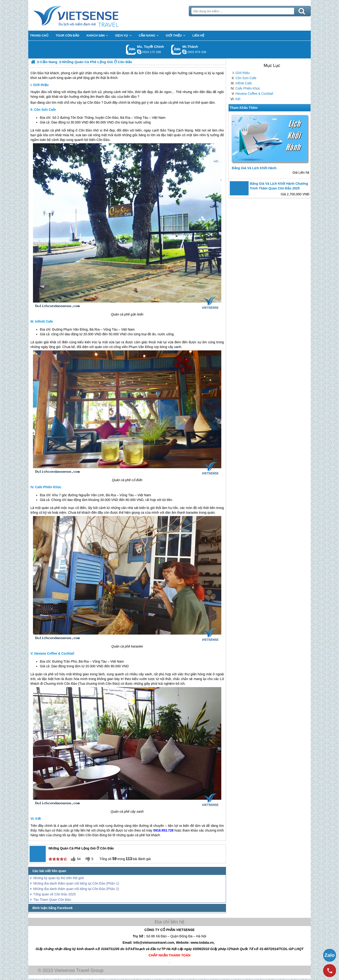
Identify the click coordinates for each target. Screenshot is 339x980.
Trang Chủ (88, 15)
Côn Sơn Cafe (246, 78)
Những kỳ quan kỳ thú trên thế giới (59, 878)
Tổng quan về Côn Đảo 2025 (54, 894)
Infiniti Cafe (244, 83)
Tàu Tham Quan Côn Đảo (52, 900)
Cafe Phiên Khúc (248, 88)
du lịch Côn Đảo (146, 73)
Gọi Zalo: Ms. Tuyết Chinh (131, 50)
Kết (238, 99)
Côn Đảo (94, 103)
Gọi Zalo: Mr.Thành (176, 50)
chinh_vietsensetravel (139, 52)
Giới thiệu (243, 73)
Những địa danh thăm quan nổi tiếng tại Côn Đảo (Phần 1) (76, 883)
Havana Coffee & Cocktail (254, 94)
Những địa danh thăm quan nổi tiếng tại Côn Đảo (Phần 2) (76, 889)
